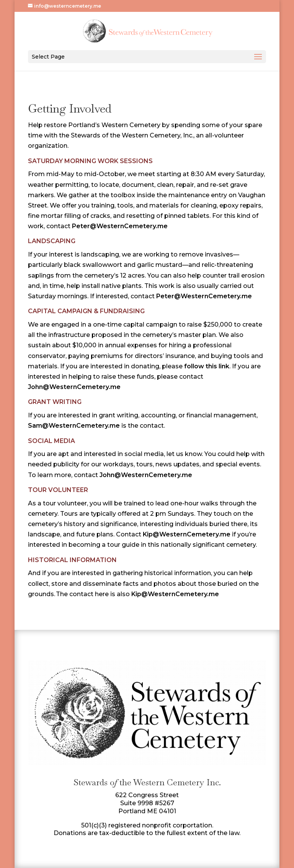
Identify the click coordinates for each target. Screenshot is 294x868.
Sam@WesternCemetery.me (74, 426)
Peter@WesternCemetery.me (120, 226)
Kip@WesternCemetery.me (187, 534)
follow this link (207, 366)
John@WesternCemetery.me (74, 387)
